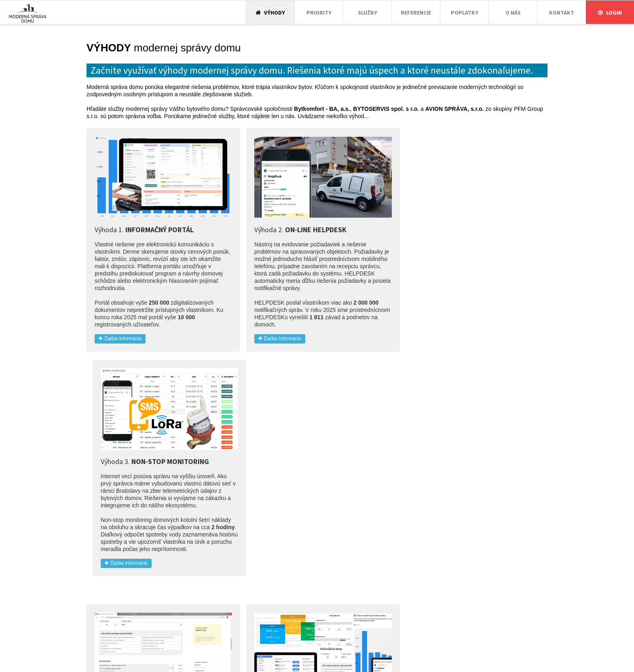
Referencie (416, 13)
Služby (368, 13)
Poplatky (465, 13)
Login (610, 13)
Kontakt (562, 13)
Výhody (270, 13)
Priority (319, 13)
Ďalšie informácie (120, 334)
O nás (513, 13)
